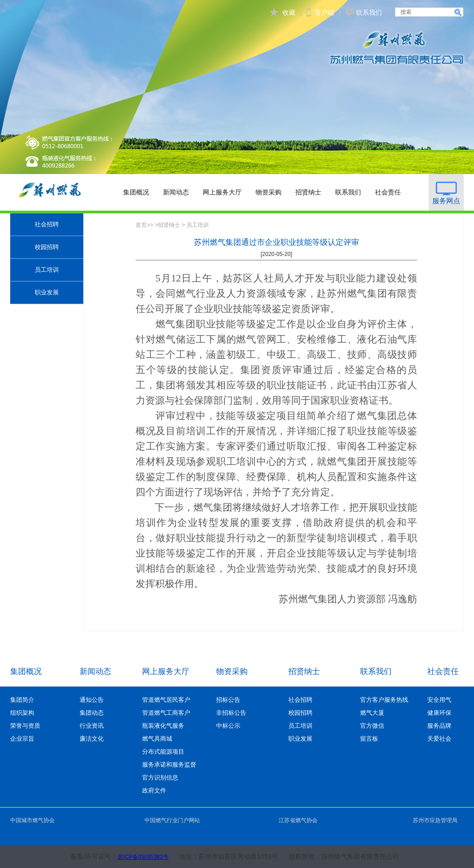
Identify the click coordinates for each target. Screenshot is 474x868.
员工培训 (47, 270)
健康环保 (439, 713)
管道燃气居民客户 (166, 700)
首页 (141, 225)
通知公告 (92, 700)
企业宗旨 (22, 739)
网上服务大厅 (222, 192)
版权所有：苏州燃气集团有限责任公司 (344, 856)
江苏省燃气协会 (298, 820)
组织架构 (22, 713)
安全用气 (439, 700)
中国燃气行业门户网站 (172, 820)
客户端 (324, 12)
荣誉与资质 (25, 726)
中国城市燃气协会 (32, 820)
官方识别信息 (160, 777)
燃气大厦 (372, 713)
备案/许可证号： (94, 856)
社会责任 (388, 192)
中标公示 (228, 726)
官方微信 (372, 726)
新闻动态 (176, 192)
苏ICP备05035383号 (143, 857)
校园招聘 (47, 247)
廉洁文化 (92, 739)
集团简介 (22, 700)
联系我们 (369, 12)
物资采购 (268, 192)
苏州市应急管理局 (435, 820)
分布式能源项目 (163, 752)
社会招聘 (47, 224)
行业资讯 (92, 726)
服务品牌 (439, 726)
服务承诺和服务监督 (169, 765)
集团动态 (92, 713)
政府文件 (154, 790)
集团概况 (136, 192)
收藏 (289, 12)
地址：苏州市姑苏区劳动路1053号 (228, 856)
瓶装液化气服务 (163, 726)
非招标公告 (231, 713)
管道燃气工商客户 (166, 713)
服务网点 (446, 201)
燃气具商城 (157, 739)
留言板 (369, 739)
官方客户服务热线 (384, 700)
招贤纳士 (308, 192)
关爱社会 (439, 739)
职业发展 (47, 292)
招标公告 (228, 700)
